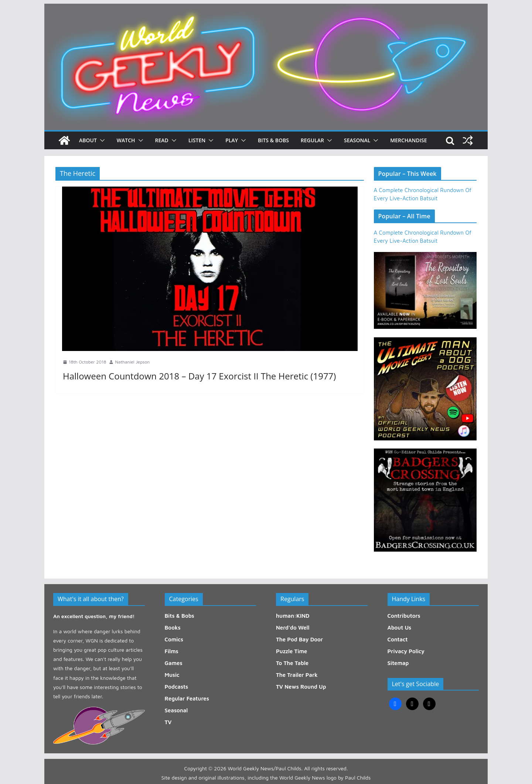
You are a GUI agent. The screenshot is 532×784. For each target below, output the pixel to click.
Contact (398, 639)
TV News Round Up (301, 687)
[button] (101, 140)
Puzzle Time (291, 651)
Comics (174, 639)
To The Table (292, 663)
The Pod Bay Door (299, 639)
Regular (312, 140)
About (88, 140)
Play (232, 140)
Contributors (404, 616)
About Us (400, 628)
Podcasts (177, 687)
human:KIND (293, 616)
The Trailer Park (297, 675)
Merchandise (408, 140)
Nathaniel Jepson (132, 362)
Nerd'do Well (293, 628)
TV (168, 722)
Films (172, 651)
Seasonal (357, 140)
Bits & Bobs (273, 140)
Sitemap (398, 663)
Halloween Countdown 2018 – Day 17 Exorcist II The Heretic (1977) (199, 376)
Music (172, 675)
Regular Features (187, 698)
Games (174, 663)
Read (162, 140)
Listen (197, 140)
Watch (126, 140)
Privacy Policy (406, 651)
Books (173, 628)
